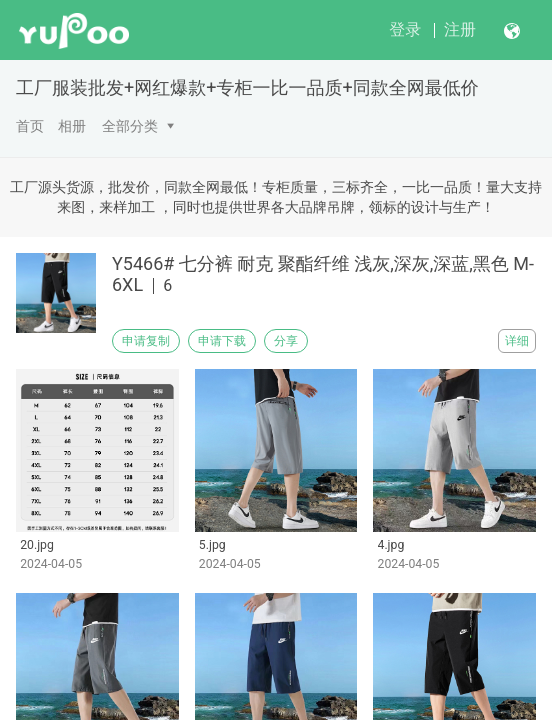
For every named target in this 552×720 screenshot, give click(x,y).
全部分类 (130, 126)
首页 (30, 126)
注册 (460, 29)
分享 (286, 341)
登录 (405, 29)
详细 (517, 341)
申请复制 (146, 341)
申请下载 (222, 341)
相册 (72, 126)
